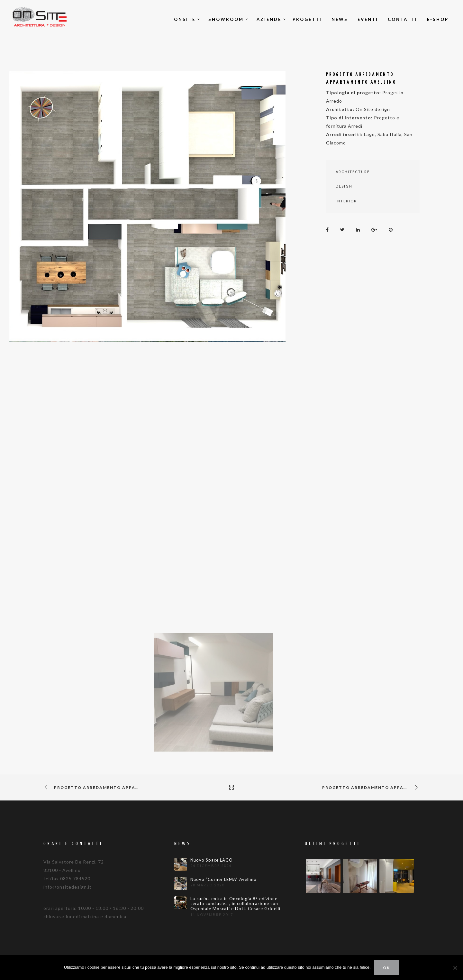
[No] (455, 968)
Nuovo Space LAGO (212, 860)
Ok (386, 968)
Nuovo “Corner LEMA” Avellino (223, 879)
